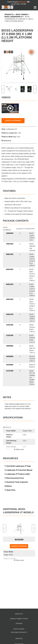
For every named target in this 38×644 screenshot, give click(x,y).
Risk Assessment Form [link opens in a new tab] (15, 478)
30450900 (10, 346)
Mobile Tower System (19, 619)
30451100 (10, 314)
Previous (3, 89)
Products (9, 15)
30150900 (10, 365)
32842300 (10, 233)
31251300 (10, 325)
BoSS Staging (19, 629)
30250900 (10, 356)
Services (19, 639)
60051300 (10, 299)
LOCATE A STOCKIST (13, 121)
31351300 (10, 335)
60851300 (10, 254)
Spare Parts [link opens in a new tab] (11, 490)
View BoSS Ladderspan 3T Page (19, 466)
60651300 (10, 284)
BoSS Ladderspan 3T (14, 17)
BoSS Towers (22, 15)
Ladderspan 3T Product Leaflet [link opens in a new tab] (18, 474)
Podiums (19, 623)
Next (35, 89)
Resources (6, 141)
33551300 (10, 244)
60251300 (10, 269)
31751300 (10, 371)
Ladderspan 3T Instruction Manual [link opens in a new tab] (19, 470)
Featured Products (19, 632)
